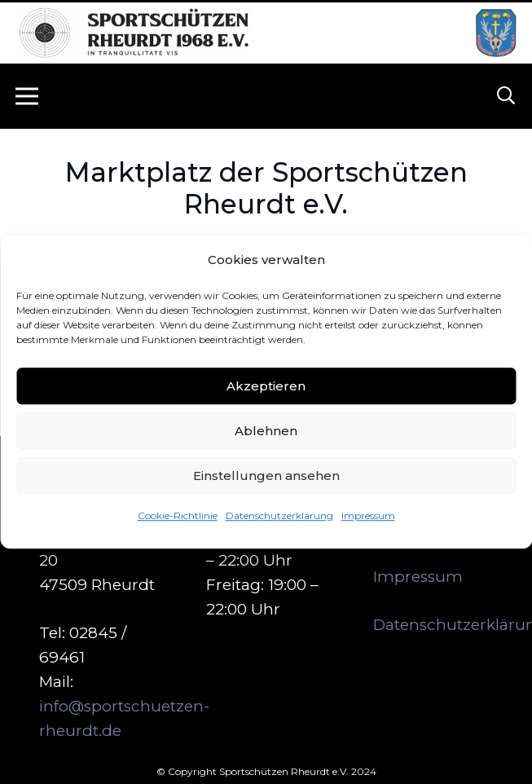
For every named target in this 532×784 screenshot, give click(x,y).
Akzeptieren (266, 386)
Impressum (368, 515)
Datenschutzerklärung (279, 515)
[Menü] (27, 96)
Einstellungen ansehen (266, 476)
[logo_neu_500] (133, 33)
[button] (506, 96)
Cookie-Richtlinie (178, 515)
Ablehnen (266, 431)
